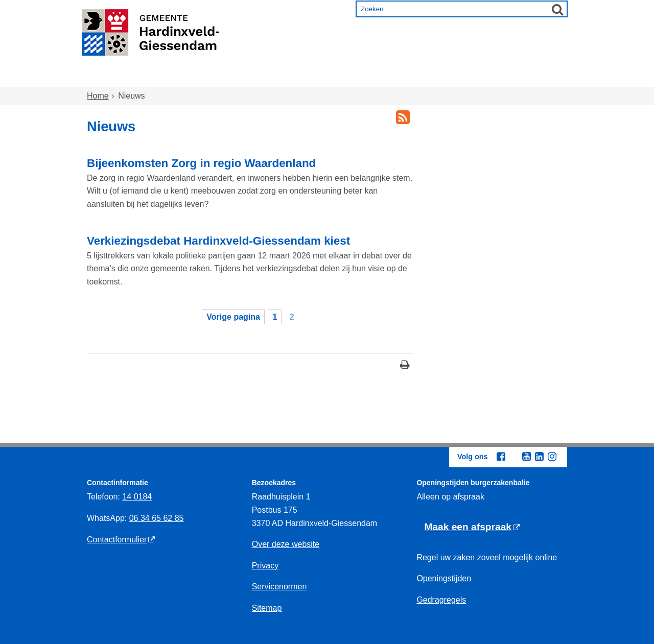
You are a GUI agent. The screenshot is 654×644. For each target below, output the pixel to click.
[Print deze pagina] (405, 366)
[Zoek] (557, 9)
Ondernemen (450, 77)
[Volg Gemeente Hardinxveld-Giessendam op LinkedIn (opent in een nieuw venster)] (539, 457)
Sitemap (267, 608)
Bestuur (517, 77)
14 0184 (137, 497)
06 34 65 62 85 (157, 518)
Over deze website (286, 544)
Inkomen (380, 77)
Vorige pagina (233, 317)
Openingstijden (444, 578)
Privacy (265, 566)
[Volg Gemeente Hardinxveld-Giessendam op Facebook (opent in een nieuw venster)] (501, 457)
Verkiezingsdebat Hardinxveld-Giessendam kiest (218, 241)
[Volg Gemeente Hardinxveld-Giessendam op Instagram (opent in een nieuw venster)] (552, 457)
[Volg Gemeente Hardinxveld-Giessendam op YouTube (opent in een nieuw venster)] (526, 457)
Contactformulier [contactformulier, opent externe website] (117, 540)
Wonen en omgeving (190, 77)
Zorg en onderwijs (299, 77)
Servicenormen (279, 587)
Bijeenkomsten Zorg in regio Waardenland (201, 163)
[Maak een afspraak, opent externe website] (472, 527)
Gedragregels (441, 600)
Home (109, 77)
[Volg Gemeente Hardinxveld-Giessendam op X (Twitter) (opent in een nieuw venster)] (513, 457)
